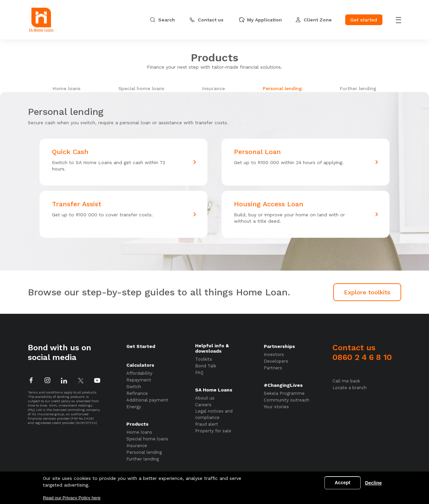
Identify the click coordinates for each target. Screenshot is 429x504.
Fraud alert (207, 424)
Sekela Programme (284, 393)
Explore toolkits (367, 292)
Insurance (213, 88)
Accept (343, 483)
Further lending (358, 88)
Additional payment (147, 400)
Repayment (139, 380)
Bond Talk (206, 366)
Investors (274, 354)
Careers (203, 405)
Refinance (137, 393)
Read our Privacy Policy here (72, 498)
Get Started (141, 346)
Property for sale (213, 431)
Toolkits (204, 359)
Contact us (362, 353)
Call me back (346, 381)
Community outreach (287, 400)
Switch (134, 387)
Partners (273, 368)
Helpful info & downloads (212, 348)
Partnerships (279, 346)
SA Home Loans (214, 390)
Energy (134, 407)
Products (137, 424)
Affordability (139, 373)
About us (205, 398)
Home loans (67, 88)
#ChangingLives (283, 385)
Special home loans (141, 88)
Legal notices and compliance (214, 414)
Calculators (140, 365)
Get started (364, 20)
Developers (276, 361)
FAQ (199, 373)
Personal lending (282, 88)
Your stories (276, 407)
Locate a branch (350, 388)
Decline (373, 483)
